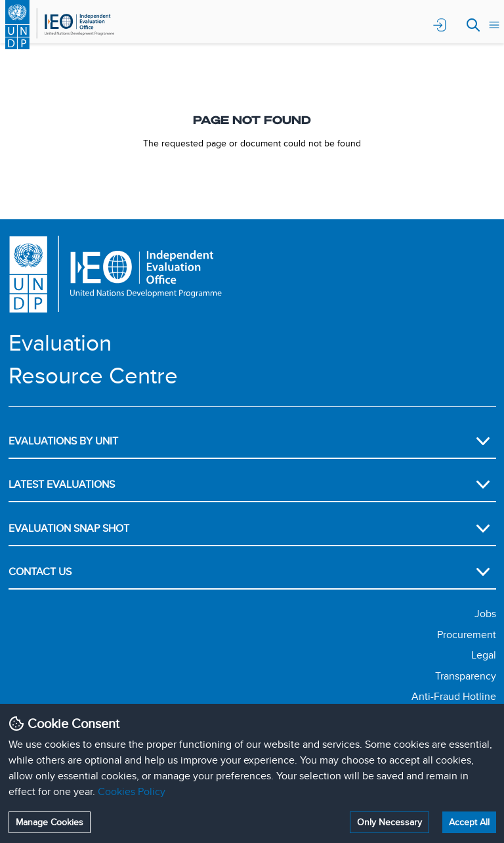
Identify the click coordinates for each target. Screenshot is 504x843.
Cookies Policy (132, 791)
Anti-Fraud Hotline (454, 696)
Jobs (485, 614)
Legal (484, 655)
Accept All (469, 822)
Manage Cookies (50, 822)
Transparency (466, 676)
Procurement (467, 635)
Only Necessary (389, 822)
